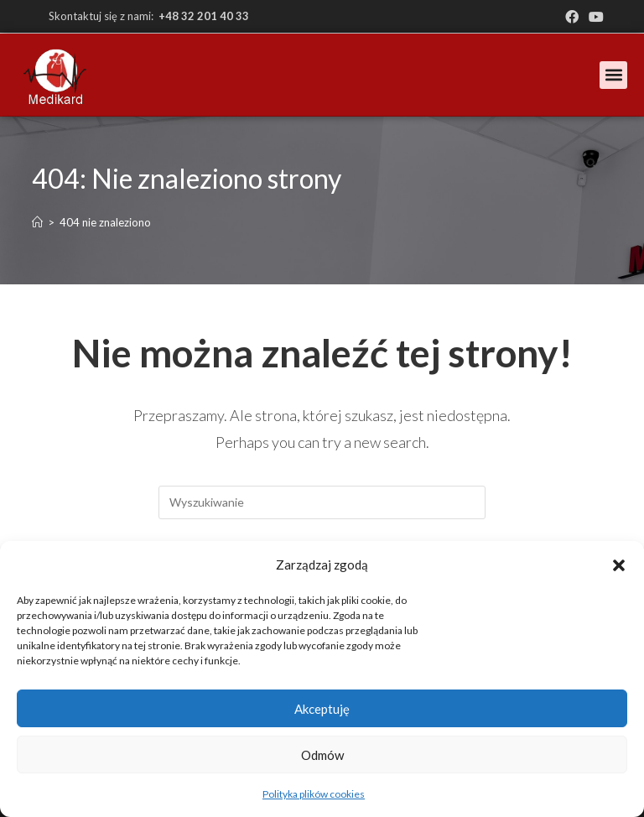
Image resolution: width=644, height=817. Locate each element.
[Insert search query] (322, 502)
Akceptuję (322, 709)
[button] (619, 565)
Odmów (322, 755)
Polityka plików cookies (314, 794)
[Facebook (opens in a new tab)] (572, 17)
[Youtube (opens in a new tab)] (594, 17)
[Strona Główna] (37, 222)
